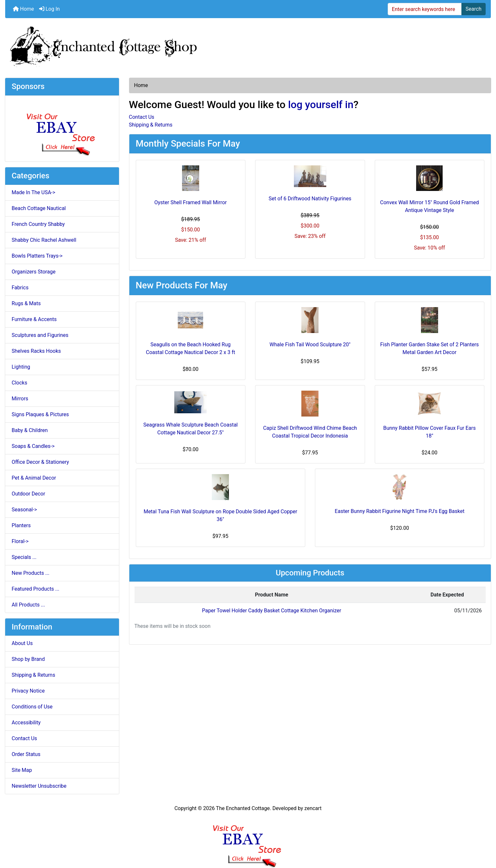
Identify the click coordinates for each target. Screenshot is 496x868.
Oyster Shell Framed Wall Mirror (190, 202)
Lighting (21, 367)
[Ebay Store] (62, 128)
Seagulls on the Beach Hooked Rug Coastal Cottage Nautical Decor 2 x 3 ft (190, 348)
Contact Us (24, 738)
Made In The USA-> (33, 192)
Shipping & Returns (33, 675)
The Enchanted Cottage (243, 808)
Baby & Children (30, 430)
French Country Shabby (38, 224)
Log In (49, 9)
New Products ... (31, 573)
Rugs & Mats (26, 303)
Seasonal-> (24, 510)
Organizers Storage (34, 272)
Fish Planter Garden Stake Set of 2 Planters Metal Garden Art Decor (430, 348)
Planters (21, 525)
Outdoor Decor (28, 494)
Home (23, 9)
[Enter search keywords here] (425, 9)
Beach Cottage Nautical (39, 208)
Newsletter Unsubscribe (39, 786)
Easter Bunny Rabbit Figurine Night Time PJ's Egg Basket (399, 511)
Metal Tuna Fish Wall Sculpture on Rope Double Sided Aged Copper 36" (220, 515)
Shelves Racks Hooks (36, 351)
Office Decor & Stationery (40, 462)
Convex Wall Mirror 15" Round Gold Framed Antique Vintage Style (430, 206)
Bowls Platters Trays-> (37, 256)
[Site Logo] (248, 45)
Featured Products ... (36, 589)
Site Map (22, 770)
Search (474, 9)
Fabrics (20, 288)
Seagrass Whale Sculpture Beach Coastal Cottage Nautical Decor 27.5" (190, 429)
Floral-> (20, 541)
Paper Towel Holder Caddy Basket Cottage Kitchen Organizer (272, 611)
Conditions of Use (32, 707)
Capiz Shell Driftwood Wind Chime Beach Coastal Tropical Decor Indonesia (310, 432)
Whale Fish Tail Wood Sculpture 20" (310, 345)
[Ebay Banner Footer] (248, 840)
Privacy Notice (28, 691)
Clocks (19, 383)
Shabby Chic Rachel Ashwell (44, 240)
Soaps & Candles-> (33, 446)
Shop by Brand (28, 659)
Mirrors (20, 399)
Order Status (26, 754)
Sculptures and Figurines (40, 335)
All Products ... (28, 605)
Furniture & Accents (34, 319)
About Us (22, 643)
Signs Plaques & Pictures (40, 414)
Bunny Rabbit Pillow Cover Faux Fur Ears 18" (429, 432)
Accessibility (26, 723)
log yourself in (321, 105)
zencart (313, 808)
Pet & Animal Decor (34, 478)
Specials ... (24, 557)
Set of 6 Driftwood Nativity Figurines (310, 199)
